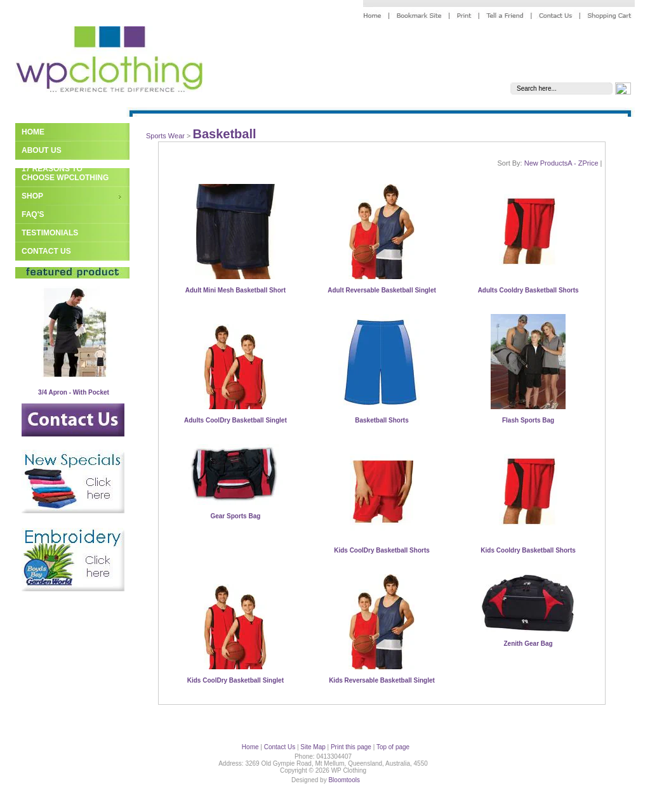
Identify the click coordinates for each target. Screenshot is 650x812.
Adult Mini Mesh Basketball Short (235, 290)
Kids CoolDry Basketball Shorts (382, 550)
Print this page (351, 747)
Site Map (313, 747)
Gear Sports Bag (235, 516)
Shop (32, 196)
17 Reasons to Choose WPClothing (65, 173)
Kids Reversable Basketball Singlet (382, 680)
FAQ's (33, 214)
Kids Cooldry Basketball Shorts (528, 550)
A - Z (575, 163)
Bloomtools (344, 780)
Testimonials (50, 233)
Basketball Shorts (381, 420)
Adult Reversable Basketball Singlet (382, 290)
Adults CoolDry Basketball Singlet (235, 420)
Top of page (393, 747)
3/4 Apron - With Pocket (74, 392)
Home (33, 132)
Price (590, 163)
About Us (42, 150)
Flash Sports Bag (528, 420)
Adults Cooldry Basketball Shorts (528, 290)
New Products (546, 163)
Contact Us (46, 251)
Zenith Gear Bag (528, 644)
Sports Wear (165, 136)
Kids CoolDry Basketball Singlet (235, 680)
